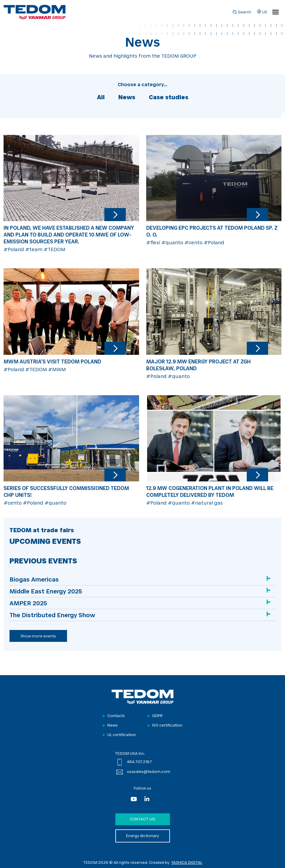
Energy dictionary (142, 836)
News (127, 98)
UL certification (122, 735)
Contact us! (143, 819)
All (101, 98)
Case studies (169, 98)
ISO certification (167, 726)
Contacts (116, 716)
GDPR (157, 716)
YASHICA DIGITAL (187, 863)
